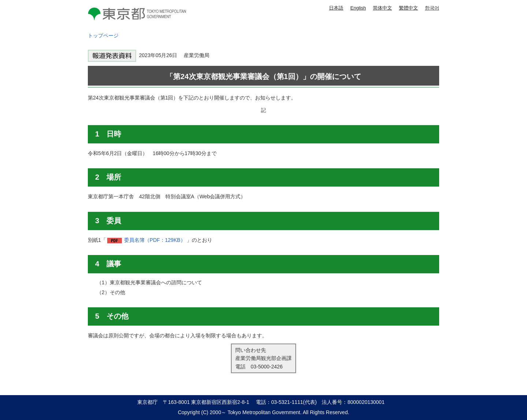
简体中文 (382, 8)
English (358, 8)
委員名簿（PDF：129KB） (155, 240)
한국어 (432, 8)
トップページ (103, 35)
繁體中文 (408, 8)
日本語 (336, 8)
